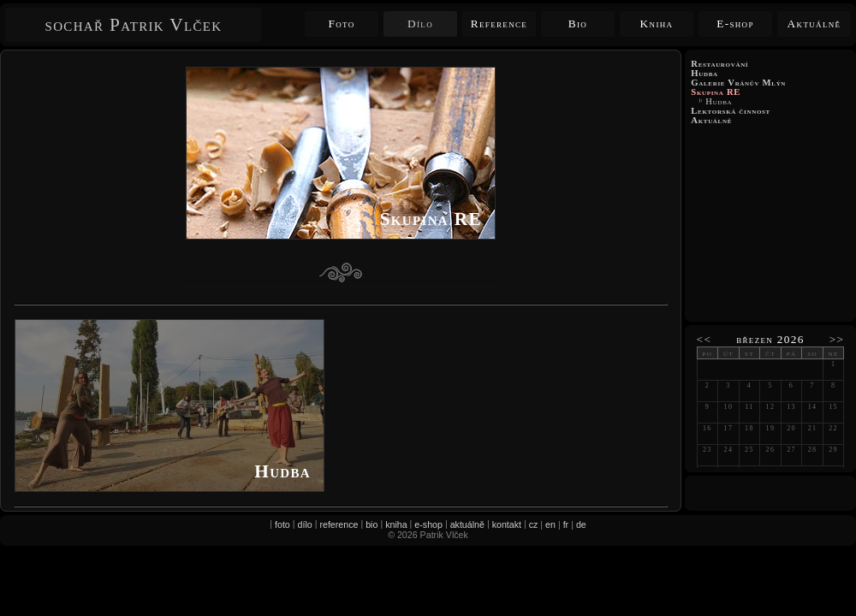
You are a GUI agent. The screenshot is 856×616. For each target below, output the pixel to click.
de (581, 524)
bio (372, 524)
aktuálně (467, 524)
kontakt (507, 524)
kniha (396, 524)
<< (704, 339)
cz (534, 524)
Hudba (719, 101)
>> (837, 339)
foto (282, 524)
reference (339, 524)
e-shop (428, 524)
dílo (305, 524)
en (550, 524)
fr (566, 524)
